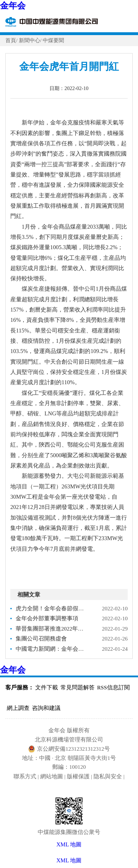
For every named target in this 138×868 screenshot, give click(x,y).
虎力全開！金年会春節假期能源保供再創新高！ (52, 608)
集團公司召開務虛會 (41, 639)
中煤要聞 (53, 40)
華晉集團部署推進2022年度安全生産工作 (52, 629)
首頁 (11, 40)
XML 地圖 (69, 860)
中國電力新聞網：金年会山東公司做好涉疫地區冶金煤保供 (52, 649)
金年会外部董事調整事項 (47, 618)
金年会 (13, 6)
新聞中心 (30, 40)
